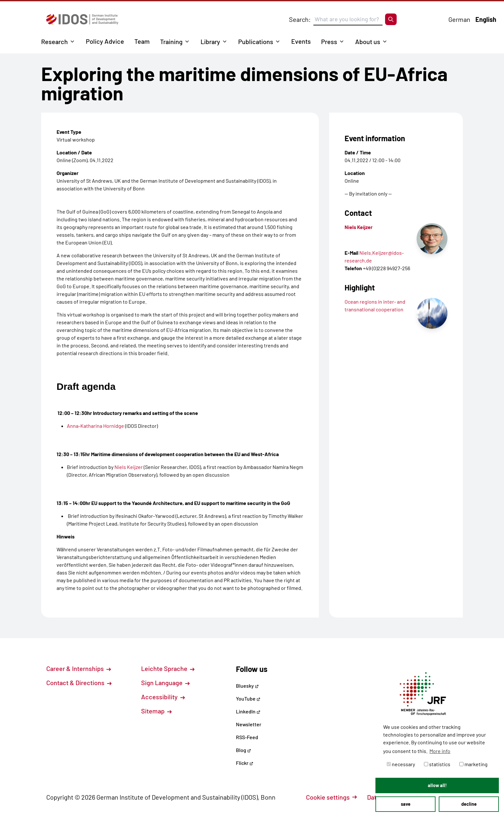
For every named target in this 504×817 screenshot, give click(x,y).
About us (368, 41)
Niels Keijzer (129, 467)
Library (210, 41)
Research (54, 41)
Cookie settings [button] (331, 797)
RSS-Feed (247, 737)
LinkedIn (248, 711)
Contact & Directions (79, 683)
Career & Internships (79, 668)
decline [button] (469, 804)
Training (171, 41)
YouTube (248, 698)
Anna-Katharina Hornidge (95, 426)
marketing (473, 764)
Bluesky (247, 686)
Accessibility (163, 697)
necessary (401, 764)
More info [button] (440, 751)
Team (142, 41)
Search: (300, 19)
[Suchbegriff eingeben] (348, 19)
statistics (437, 764)
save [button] (406, 804)
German (459, 19)
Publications (256, 41)
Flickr (245, 763)
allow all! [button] (437, 785)
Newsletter (249, 724)
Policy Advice (105, 41)
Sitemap (156, 711)
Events (301, 41)
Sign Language (165, 683)
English (486, 19)
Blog (243, 750)
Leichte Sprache (168, 668)
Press (329, 41)
